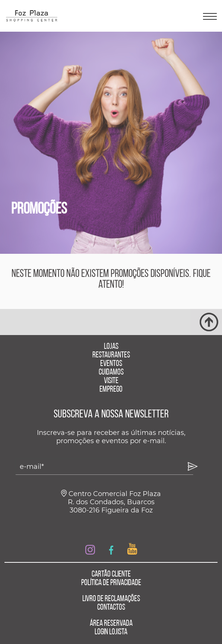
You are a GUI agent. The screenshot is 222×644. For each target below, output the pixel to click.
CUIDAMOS (111, 372)
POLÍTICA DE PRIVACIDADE (111, 583)
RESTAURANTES (111, 355)
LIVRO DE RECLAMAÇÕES (111, 599)
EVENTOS (111, 364)
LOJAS (111, 347)
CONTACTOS (111, 608)
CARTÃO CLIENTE (111, 574)
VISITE (111, 381)
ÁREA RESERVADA (111, 624)
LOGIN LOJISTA (111, 632)
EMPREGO (111, 390)
